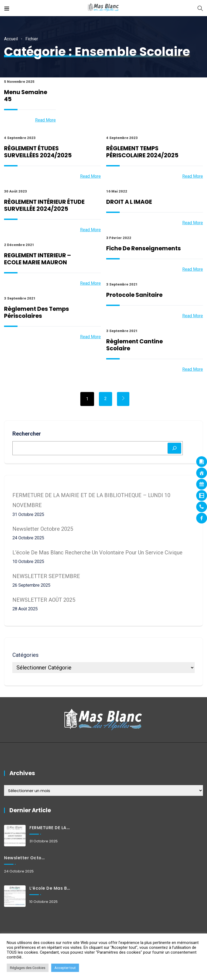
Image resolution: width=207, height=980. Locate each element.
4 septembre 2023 (20, 138)
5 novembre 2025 (19, 82)
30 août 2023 (15, 191)
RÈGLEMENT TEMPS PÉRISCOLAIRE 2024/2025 (142, 152)
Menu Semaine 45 (26, 96)
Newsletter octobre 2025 (43, 529)
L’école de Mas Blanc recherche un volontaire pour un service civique (97, 553)
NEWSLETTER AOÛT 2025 (44, 600)
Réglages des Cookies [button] (28, 968)
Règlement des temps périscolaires (37, 312)
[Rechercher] (174, 448)
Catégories (25, 655)
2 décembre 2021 (19, 245)
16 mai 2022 (117, 191)
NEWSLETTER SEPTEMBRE (46, 576)
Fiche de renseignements (144, 248)
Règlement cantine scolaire (134, 345)
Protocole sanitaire (134, 295)
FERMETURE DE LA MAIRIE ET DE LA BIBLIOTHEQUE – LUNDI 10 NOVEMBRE (50, 828)
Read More (45, 120)
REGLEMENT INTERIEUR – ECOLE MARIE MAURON (37, 259)
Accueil (11, 39)
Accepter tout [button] (65, 968)
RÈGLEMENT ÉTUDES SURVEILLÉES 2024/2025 (38, 152)
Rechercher (27, 434)
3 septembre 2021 (122, 284)
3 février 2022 (119, 238)
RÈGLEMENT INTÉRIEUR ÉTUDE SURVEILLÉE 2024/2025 (44, 205)
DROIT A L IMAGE (129, 202)
